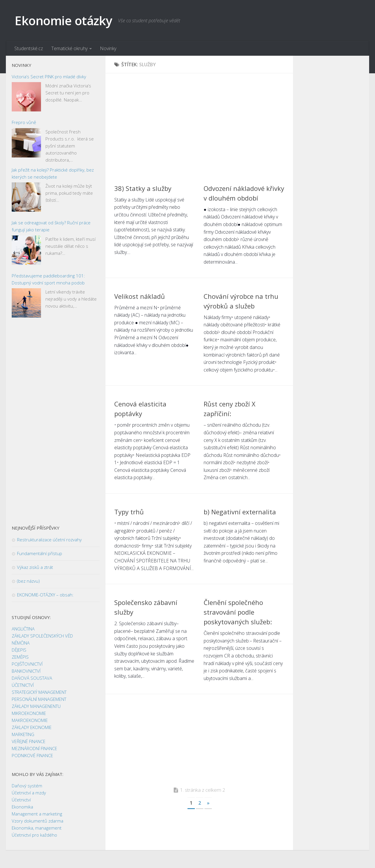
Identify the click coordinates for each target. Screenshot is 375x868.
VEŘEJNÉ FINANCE (29, 742)
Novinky (108, 48)
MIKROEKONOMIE (29, 713)
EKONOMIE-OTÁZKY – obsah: (45, 595)
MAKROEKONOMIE (30, 720)
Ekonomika (22, 807)
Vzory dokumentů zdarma (37, 821)
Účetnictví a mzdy (29, 793)
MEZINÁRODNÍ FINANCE (34, 749)
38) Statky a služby (143, 188)
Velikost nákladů (140, 296)
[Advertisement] (199, 123)
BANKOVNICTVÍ (26, 671)
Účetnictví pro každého (34, 835)
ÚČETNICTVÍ (23, 685)
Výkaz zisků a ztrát (35, 567)
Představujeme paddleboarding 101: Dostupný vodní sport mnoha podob (48, 279)
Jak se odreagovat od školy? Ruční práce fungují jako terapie (51, 226)
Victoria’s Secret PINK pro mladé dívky (49, 77)
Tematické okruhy (69, 48)
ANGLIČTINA (23, 629)
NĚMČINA (21, 643)
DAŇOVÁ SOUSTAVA (32, 678)
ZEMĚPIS (20, 657)
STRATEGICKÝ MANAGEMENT (39, 692)
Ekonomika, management (37, 828)
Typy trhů (129, 512)
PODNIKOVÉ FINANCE (32, 756)
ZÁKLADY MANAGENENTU (36, 706)
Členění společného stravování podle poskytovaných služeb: (238, 612)
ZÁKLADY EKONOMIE (32, 728)
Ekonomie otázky (63, 20)
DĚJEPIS (19, 650)
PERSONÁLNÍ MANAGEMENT (39, 699)
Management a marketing (37, 814)
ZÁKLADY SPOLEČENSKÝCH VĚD (42, 636)
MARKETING (23, 735)
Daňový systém (27, 786)
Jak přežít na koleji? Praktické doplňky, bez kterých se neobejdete (53, 173)
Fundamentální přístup (40, 554)
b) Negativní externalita (240, 512)
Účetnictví (21, 800)
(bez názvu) (28, 581)
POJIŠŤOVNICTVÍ (27, 664)
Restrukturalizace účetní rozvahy (49, 540)
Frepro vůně (24, 123)
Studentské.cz (29, 48)
